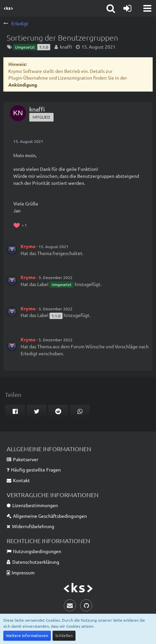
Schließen (64, 635)
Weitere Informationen (27, 635)
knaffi (66, 47)
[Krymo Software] (8, 8)
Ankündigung (23, 85)
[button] (147, 8)
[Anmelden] (127, 8)
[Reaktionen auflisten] (21, 225)
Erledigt (29, 353)
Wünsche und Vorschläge (112, 346)
